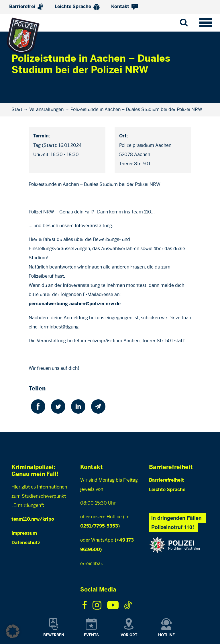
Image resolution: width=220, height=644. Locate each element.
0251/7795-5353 (99, 526)
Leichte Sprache (77, 7)
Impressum (24, 533)
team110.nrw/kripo (33, 519)
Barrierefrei (26, 7)
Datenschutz (26, 543)
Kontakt (125, 7)
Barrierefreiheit (166, 480)
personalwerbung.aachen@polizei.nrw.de (75, 304)
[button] (13, 631)
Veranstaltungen (46, 109)
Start (17, 109)
